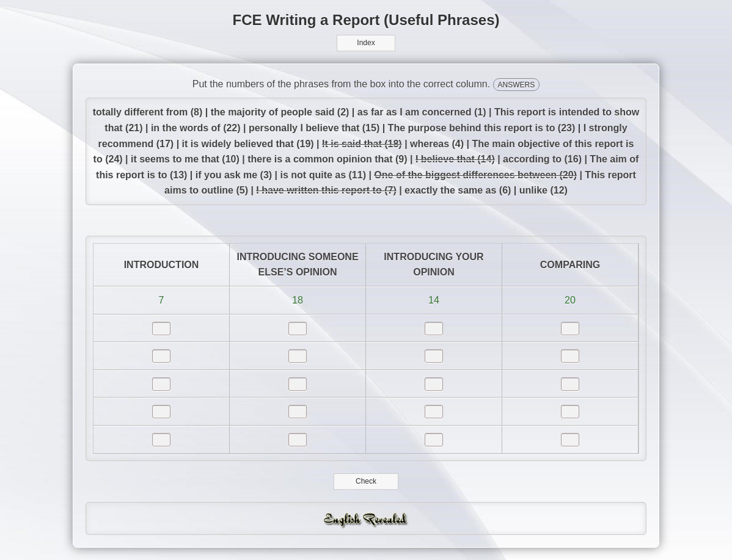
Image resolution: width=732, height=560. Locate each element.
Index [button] (366, 43)
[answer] (161, 329)
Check (366, 481)
